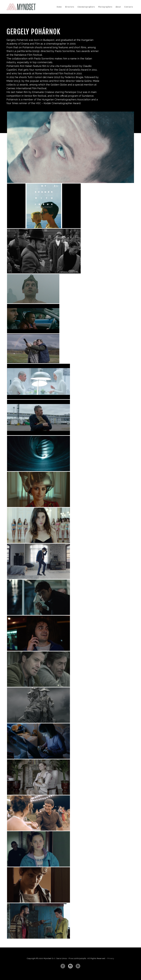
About (118, 7)
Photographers (105, 7)
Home (59, 7)
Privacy (111, 958)
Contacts (129, 7)
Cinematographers (86, 7)
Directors (70, 7)
